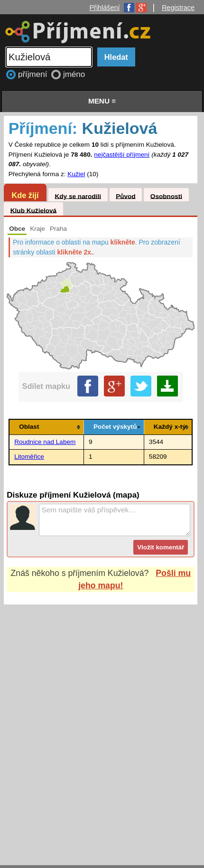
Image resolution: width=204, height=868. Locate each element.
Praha (58, 229)
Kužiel (76, 174)
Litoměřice (29, 457)
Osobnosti (166, 196)
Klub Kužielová (33, 210)
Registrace (178, 8)
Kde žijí (25, 195)
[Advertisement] (102, 726)
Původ (126, 196)
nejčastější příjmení (122, 155)
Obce (17, 229)
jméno (74, 74)
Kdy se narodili (78, 196)
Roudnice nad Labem (45, 442)
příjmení (34, 74)
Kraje (37, 229)
